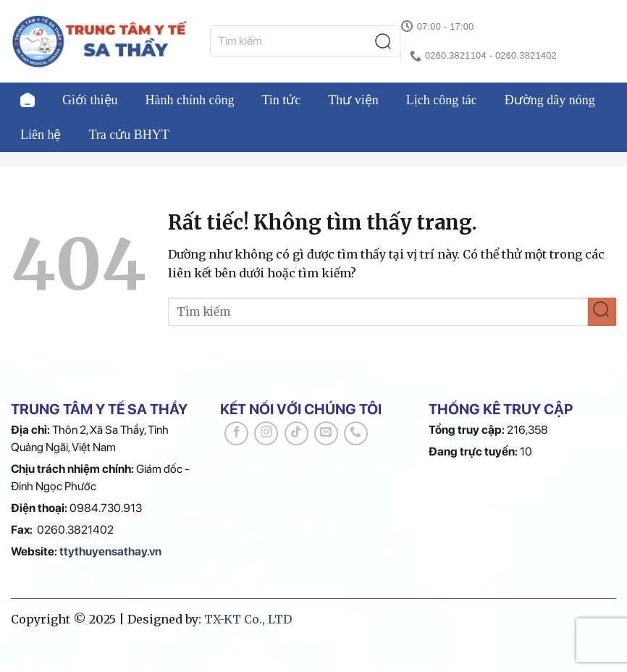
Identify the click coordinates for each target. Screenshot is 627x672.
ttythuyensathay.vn (110, 551)
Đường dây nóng (550, 100)
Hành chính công (190, 100)
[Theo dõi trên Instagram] (266, 433)
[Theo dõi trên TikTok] (296, 433)
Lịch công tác (442, 100)
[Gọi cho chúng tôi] (356, 433)
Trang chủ (28, 100)
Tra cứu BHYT (129, 135)
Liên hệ (41, 135)
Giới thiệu (90, 100)
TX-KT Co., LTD (248, 619)
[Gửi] (387, 42)
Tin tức (281, 100)
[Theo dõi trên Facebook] (236, 433)
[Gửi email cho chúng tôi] (326, 433)
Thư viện (353, 100)
